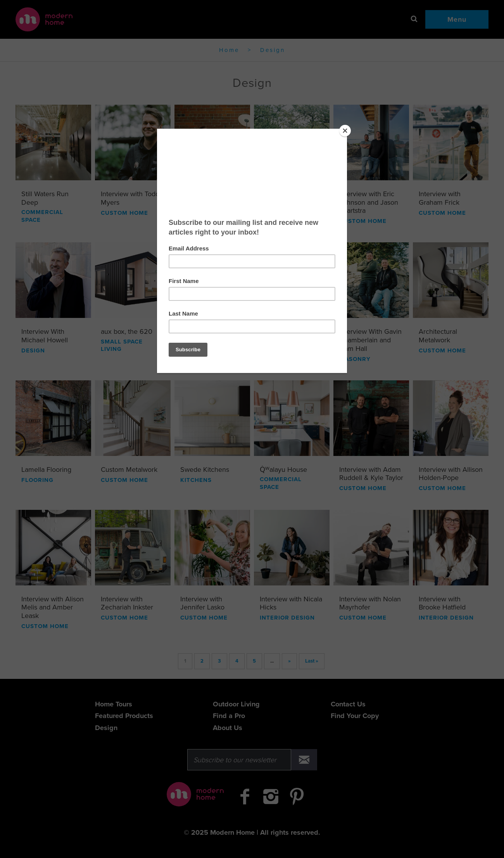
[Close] (345, 131)
